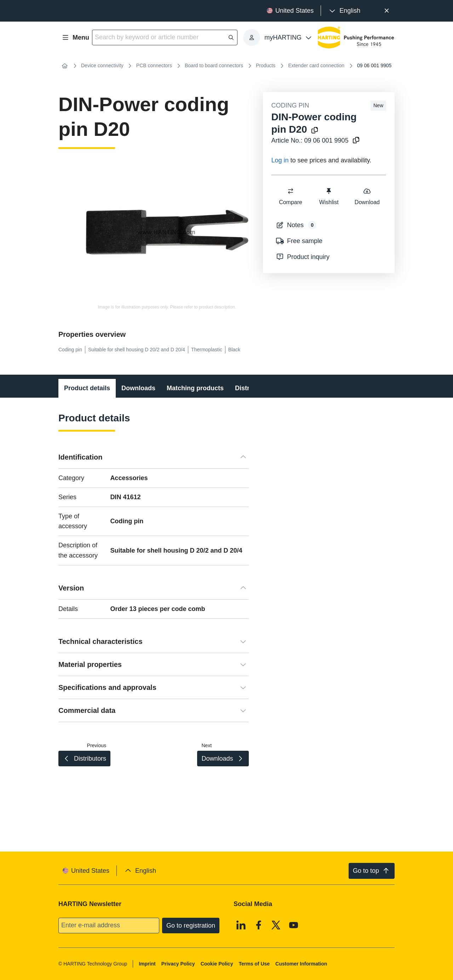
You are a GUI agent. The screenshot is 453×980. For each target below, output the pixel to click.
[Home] (65, 66)
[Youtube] (294, 925)
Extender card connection (316, 65)
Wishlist (329, 196)
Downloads (138, 388)
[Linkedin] (241, 925)
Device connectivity (102, 65)
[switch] (291, 191)
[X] (276, 925)
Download (367, 196)
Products (266, 65)
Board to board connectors (214, 65)
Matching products (195, 388)
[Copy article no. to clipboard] (356, 141)
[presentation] (344, 11)
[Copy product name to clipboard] (315, 131)
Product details (87, 388)
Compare (291, 196)
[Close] (387, 11)
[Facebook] (259, 925)
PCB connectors (154, 65)
